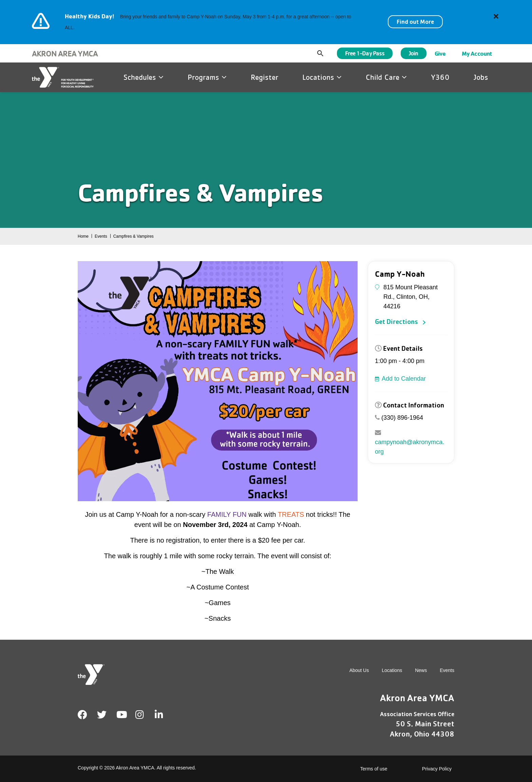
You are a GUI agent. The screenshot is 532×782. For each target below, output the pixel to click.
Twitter (102, 715)
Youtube (121, 715)
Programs (207, 77)
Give (440, 53)
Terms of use (374, 769)
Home (83, 236)
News (421, 670)
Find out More (415, 22)
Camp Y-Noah (400, 274)
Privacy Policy (437, 769)
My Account (477, 53)
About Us (359, 670)
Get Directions (396, 322)
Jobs (481, 77)
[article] (266, 22)
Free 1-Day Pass (365, 53)
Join (413, 53)
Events (101, 236)
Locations (322, 77)
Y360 (440, 77)
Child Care (386, 77)
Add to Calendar (404, 379)
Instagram (144, 715)
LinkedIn (164, 715)
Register (264, 77)
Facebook (82, 715)
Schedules (144, 77)
